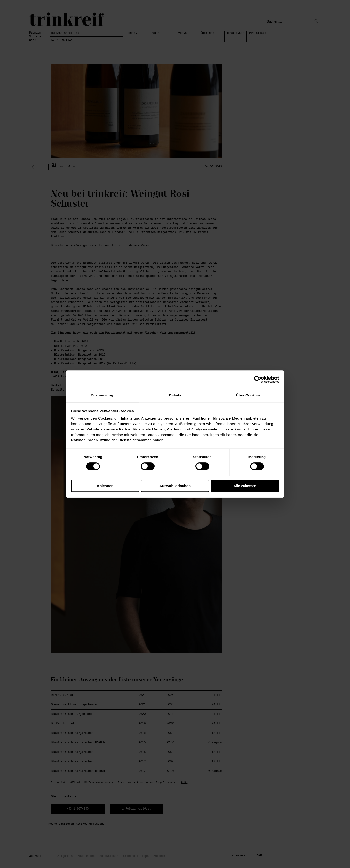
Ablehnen (105, 486)
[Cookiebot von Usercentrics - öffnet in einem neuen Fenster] (258, 379)
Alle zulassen (245, 486)
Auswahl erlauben (175, 486)
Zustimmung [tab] (102, 395)
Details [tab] (175, 395)
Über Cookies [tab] (248, 395)
